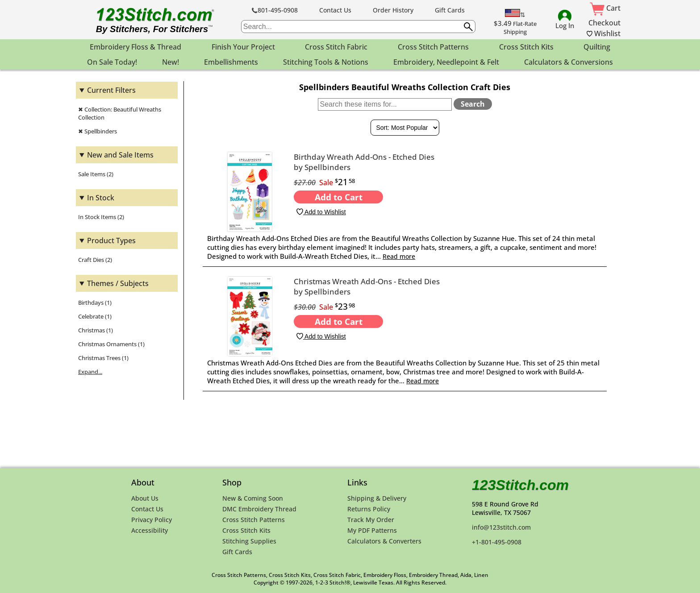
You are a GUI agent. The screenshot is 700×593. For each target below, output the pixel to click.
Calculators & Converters (384, 541)
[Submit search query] (468, 27)
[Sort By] (405, 128)
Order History (393, 10)
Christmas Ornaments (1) (111, 344)
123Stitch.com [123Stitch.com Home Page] (520, 485)
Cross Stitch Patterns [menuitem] (433, 47)
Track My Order (371, 520)
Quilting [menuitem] (597, 47)
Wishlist (604, 33)
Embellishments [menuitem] (231, 62)
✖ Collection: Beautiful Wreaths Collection (120, 113)
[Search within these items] (385, 104)
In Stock (101, 198)
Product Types (111, 241)
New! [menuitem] (171, 62)
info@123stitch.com (501, 527)
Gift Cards (450, 10)
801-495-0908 (275, 10)
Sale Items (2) (96, 174)
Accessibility (150, 530)
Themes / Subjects (118, 283)
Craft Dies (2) (95, 260)
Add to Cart (339, 197)
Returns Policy (369, 509)
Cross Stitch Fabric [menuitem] (336, 47)
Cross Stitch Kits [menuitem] (526, 47)
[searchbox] (358, 27)
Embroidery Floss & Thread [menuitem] (135, 47)
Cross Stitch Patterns (254, 520)
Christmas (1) (96, 330)
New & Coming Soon (253, 498)
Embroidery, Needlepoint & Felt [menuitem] (446, 62)
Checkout (604, 23)
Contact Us (335, 10)
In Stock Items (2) (101, 217)
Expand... (90, 372)
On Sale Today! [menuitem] (112, 62)
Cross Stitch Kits (246, 530)
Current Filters (111, 90)
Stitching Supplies (249, 541)
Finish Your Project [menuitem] (243, 47)
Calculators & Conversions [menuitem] (569, 62)
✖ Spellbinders (98, 131)
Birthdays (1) (95, 303)
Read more (399, 256)
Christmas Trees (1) (103, 358)
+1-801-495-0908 (497, 542)
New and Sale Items (120, 155)
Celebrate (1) (95, 316)
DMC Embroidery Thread (259, 509)
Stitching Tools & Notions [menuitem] (326, 62)
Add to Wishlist (321, 212)
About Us (145, 498)
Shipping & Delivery (377, 498)
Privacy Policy (152, 520)
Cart (605, 8)
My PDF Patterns (372, 530)
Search (473, 104)
